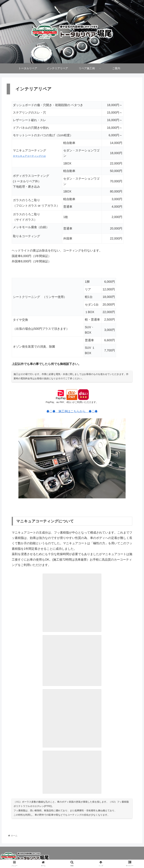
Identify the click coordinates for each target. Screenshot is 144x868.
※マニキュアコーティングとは (29, 156)
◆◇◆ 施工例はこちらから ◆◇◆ (72, 411)
